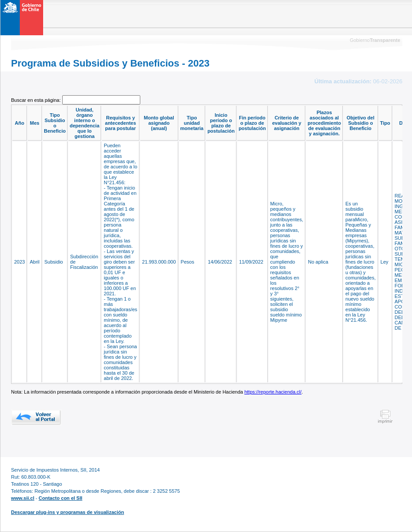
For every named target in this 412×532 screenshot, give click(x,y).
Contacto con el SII (61, 498)
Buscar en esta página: (37, 100)
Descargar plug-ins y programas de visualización (67, 512)
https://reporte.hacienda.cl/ (273, 392)
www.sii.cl (23, 498)
